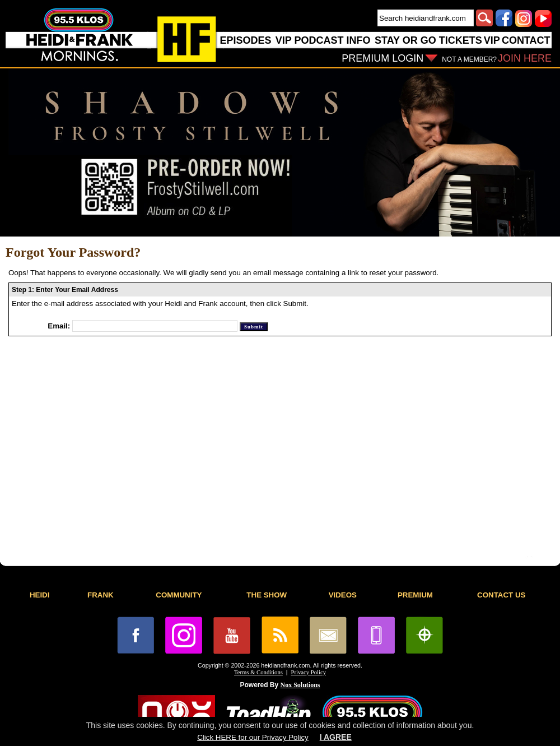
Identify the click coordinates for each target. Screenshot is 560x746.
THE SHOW (267, 595)
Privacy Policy (309, 672)
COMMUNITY (179, 595)
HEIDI (40, 595)
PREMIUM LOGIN (382, 58)
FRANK (101, 595)
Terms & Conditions (258, 672)
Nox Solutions (300, 685)
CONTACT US (501, 595)
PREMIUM (415, 595)
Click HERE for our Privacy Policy (253, 737)
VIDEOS (343, 595)
